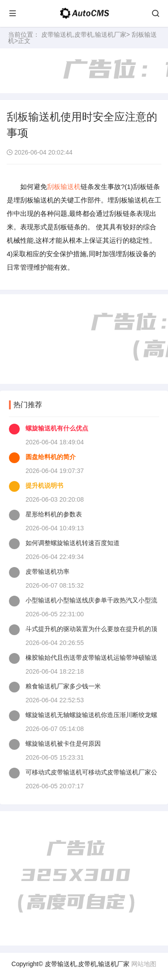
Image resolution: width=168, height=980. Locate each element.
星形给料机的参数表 (54, 514)
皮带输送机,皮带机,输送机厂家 (84, 34)
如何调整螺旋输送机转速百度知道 (73, 543)
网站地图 (144, 964)
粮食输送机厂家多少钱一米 (63, 686)
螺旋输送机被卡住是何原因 (63, 744)
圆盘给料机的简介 (51, 457)
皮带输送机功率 (47, 572)
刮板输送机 (64, 187)
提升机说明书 (44, 486)
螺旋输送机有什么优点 (57, 428)
